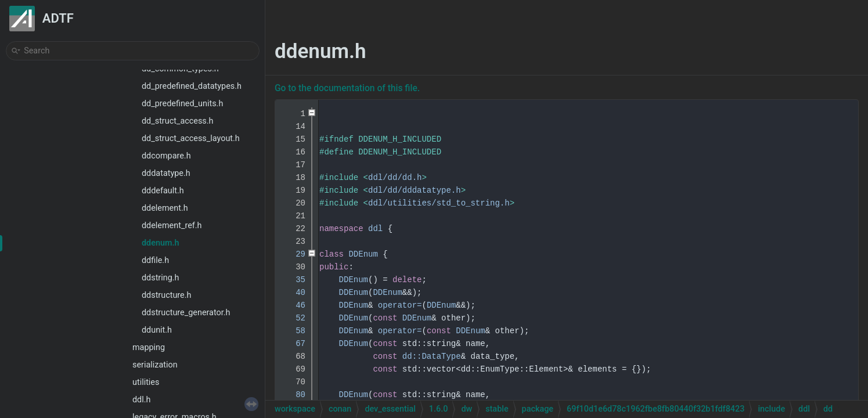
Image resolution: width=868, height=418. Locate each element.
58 (293, 331)
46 (293, 305)
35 (293, 280)
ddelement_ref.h (172, 226)
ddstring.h (161, 278)
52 (293, 318)
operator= (400, 305)
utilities (146, 382)
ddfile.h (155, 260)
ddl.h (141, 400)
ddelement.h (165, 208)
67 (293, 344)
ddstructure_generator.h (186, 313)
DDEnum (363, 254)
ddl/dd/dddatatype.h (415, 190)
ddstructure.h (166, 295)
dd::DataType (432, 356)
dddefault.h (163, 191)
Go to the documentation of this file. (347, 88)
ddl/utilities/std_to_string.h (439, 203)
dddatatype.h (166, 173)
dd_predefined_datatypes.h (192, 86)
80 (293, 395)
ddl (375, 229)
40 (293, 293)
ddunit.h (157, 330)
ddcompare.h (166, 156)
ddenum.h (161, 243)
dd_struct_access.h (178, 121)
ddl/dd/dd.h (395, 178)
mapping (149, 347)
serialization (155, 365)
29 (293, 254)
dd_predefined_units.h (182, 104)
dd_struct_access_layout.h (191, 138)
